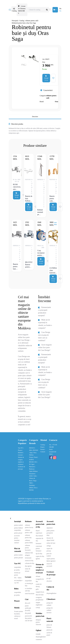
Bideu (16, 589)
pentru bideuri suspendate (19, 529)
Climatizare (51, 599)
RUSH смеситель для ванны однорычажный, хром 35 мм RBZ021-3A (17, 187)
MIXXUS (32, 448)
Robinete (28, 521)
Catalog (22, 21)
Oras (57, 102)
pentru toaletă (18, 525)
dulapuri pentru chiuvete (38, 622)
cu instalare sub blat (28, 590)
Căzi (27, 599)
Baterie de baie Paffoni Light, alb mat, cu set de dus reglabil (29, 199)
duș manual (39, 536)
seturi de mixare (28, 570)
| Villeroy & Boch (33, 478)
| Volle (35, 476)
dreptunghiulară (41, 637)
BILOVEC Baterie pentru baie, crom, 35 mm (29, 265)
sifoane (38, 576)
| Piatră (35, 457)
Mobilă (17, 608)
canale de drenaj (39, 585)
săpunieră (50, 528)
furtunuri (39, 543)
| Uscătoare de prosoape (22, 467)
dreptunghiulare (51, 593)
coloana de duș (30, 563)
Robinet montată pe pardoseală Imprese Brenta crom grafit (41, 212)
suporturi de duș (39, 540)
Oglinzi (38, 630)
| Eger (33, 464)
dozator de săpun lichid (50, 539)
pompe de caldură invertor (50, 610)
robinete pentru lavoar (29, 526)
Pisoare (17, 601)
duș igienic (28, 566)
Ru (60, 9)
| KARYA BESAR (34, 460)
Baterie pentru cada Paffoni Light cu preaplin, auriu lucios (53, 199)
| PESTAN (35, 450)
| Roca (36, 488)
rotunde (38, 634)
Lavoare (28, 577)
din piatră (28, 613)
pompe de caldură (50, 604)
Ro (60, 11)
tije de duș (39, 554)
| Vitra (35, 453)
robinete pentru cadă (32, 21)
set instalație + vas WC (19, 582)
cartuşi (38, 608)
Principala (15, 21)
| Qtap (31, 453)
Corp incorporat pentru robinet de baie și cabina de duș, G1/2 (41, 253)
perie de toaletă (49, 555)
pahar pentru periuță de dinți (50, 533)
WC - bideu (18, 578)
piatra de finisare (49, 626)
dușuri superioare (39, 532)
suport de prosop (49, 550)
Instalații (18, 521)
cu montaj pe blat (29, 585)
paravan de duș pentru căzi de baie (29, 618)
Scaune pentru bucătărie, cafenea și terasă (19, 615)
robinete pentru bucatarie (28, 548)
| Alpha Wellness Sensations (33, 471)
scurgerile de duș (40, 580)
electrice (49, 581)
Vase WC (21, 448)
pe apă (49, 578)
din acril (28, 603)
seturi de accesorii (49, 565)
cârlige (49, 546)
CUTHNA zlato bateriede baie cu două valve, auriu (53, 270)
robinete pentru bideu (29, 541)
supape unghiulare (39, 604)
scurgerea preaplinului (39, 599)
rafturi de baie (51, 543)
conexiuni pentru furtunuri (39, 548)
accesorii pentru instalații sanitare (17, 539)
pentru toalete (18, 555)
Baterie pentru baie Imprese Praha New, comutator (16, 267)
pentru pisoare (19, 558)
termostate (28, 558)
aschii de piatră (49, 634)
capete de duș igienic (40, 557)
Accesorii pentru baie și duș (40, 524)
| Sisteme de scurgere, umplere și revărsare (21, 460)
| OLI (35, 462)
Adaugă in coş (46, 78)
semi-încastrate (30, 593)
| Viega (34, 481)
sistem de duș (29, 561)
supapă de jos (40, 592)
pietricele (50, 630)
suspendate (18, 567)
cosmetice (39, 639)
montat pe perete (17, 574)
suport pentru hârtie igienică (51, 560)
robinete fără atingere (29, 554)
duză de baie (40, 595)
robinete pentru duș (28, 536)
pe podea (17, 570)
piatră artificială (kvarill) (28, 608)
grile (37, 589)
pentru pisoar (18, 533)
